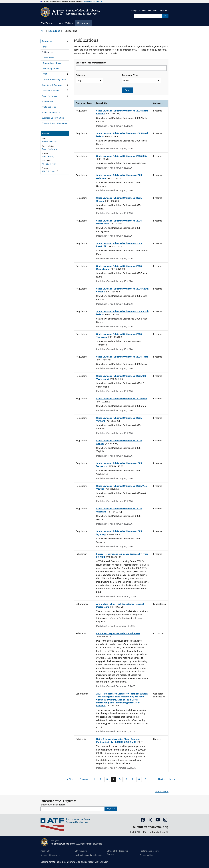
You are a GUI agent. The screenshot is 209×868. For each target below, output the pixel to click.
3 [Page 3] (107, 779)
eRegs (134, 11)
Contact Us (164, 11)
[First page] (70, 779)
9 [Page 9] (145, 779)
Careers (143, 11)
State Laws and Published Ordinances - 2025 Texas (122, 357)
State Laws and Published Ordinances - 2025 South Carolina (122, 290)
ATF (43, 31)
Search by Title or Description (91, 63)
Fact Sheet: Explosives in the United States (118, 633)
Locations (152, 11)
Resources (54, 31)
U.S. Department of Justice (89, 844)
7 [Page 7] (133, 779)
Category (80, 75)
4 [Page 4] (113, 779)
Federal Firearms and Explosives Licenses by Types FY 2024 (122, 555)
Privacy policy (146, 855)
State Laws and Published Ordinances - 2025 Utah (122, 399)
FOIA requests (80, 851)
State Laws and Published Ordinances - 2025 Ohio (122, 156)
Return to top (162, 792)
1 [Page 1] (94, 779)
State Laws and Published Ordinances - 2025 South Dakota (122, 313)
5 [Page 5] (120, 779)
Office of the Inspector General (117, 852)
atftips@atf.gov (158, 832)
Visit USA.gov (102, 862)
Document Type (130, 75)
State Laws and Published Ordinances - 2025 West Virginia (122, 487)
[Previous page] (82, 779)
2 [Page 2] (101, 779)
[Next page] (162, 779)
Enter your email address (53, 805)
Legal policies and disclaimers (88, 855)
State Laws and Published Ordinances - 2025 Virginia (119, 442)
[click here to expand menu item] (68, 41)
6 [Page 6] (126, 779)
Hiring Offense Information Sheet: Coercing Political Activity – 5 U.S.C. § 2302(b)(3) (118, 741)
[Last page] (172, 779)
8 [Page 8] (139, 779)
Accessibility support (51, 855)
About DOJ (45, 851)
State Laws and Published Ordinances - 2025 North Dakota (122, 135)
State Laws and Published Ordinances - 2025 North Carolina (122, 112)
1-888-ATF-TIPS (138, 832)
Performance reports (150, 851)
